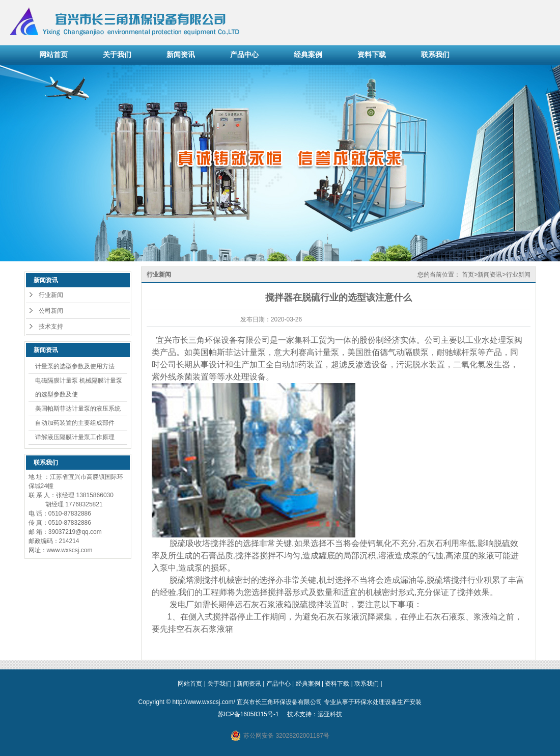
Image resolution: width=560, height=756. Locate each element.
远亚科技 (330, 714)
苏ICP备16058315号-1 (248, 714)
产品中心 (244, 55)
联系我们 (435, 55)
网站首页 (53, 55)
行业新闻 (51, 295)
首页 (468, 275)
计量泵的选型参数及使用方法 (75, 366)
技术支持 (51, 327)
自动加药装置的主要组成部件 (75, 423)
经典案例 (308, 55)
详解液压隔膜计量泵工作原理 (75, 437)
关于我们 (117, 55)
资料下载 (372, 55)
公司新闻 (51, 311)
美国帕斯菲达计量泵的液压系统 (78, 409)
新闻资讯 (181, 55)
